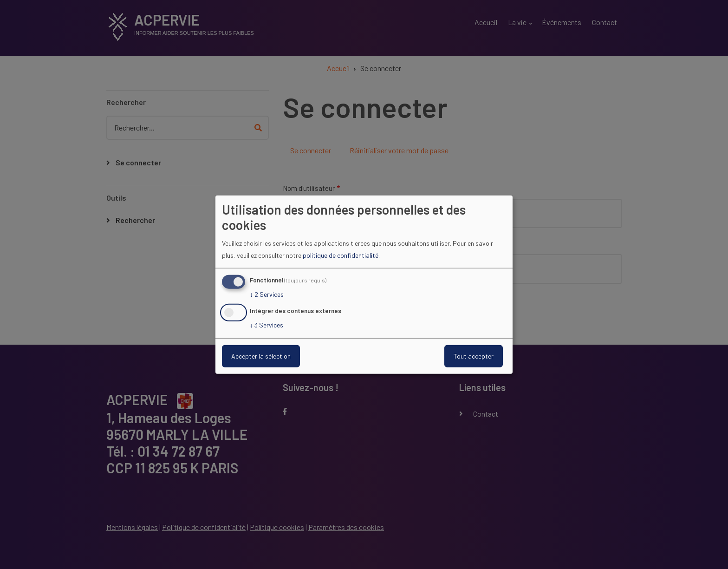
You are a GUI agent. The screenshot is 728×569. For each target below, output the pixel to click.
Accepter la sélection (261, 356)
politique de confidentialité (341, 255)
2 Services (267, 294)
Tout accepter (474, 356)
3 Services (266, 325)
